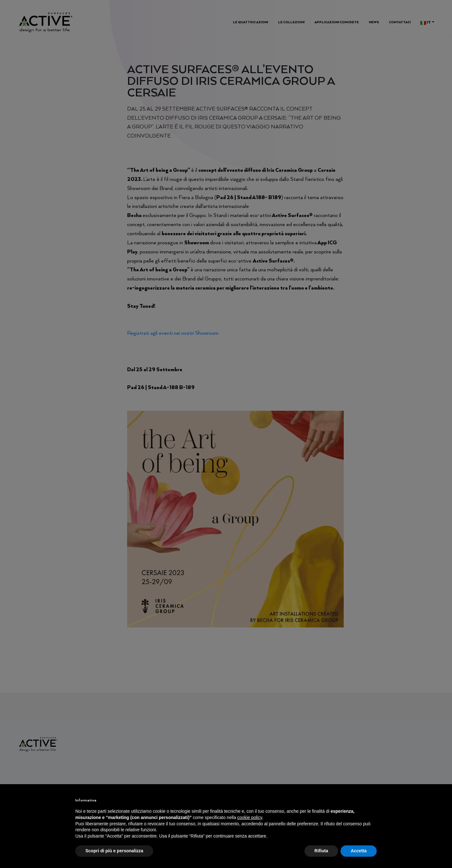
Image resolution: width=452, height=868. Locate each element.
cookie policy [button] (250, 817)
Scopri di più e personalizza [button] (114, 851)
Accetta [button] (359, 851)
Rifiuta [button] (321, 851)
